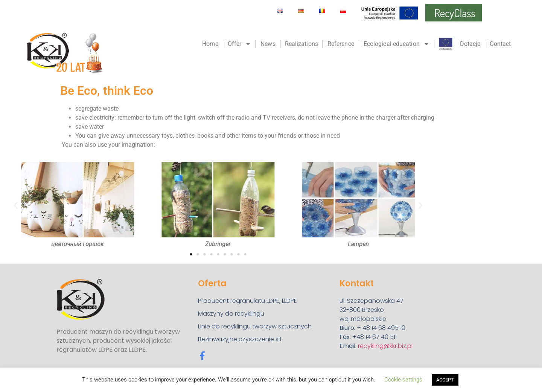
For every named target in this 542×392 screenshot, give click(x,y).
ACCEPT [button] (445, 380)
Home (210, 44)
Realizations (301, 44)
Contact (500, 44)
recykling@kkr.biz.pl (385, 346)
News (268, 44)
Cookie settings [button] (403, 380)
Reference (341, 44)
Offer (240, 44)
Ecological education (397, 44)
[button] (355, 205)
